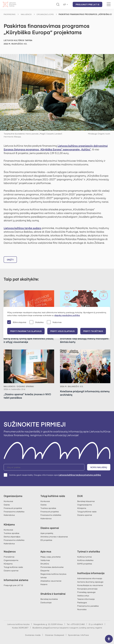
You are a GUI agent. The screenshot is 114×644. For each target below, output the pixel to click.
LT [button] (65, 4)
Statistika (37, 322)
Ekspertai (45, 570)
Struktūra (45, 564)
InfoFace (85, 635)
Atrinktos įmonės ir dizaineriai (54, 537)
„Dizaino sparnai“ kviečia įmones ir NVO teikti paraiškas (27, 396)
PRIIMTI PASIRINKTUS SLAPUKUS (26, 331)
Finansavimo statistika (14, 511)
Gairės (7, 505)
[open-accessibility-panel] (109, 639)
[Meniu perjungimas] (109, 4)
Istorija (43, 577)
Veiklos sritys (83, 595)
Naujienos (26, 14)
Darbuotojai (46, 602)
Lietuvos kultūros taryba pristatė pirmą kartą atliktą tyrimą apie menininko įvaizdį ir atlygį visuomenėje (29, 338)
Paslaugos (82, 602)
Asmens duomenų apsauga (90, 582)
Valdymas (45, 560)
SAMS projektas (85, 564)
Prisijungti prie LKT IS (87, 4)
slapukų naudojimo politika (67, 315)
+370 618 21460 (78, 624)
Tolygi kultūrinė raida (87, 511)
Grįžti (10, 260)
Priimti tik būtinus (93, 331)
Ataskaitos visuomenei (51, 581)
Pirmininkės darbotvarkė (52, 567)
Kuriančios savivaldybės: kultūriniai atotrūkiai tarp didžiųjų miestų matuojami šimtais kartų (84, 338)
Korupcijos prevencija (87, 589)
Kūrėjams (82, 508)
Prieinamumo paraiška (88, 606)
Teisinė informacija (86, 599)
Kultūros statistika (85, 560)
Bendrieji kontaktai (49, 599)
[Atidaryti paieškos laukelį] (58, 4)
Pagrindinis (10, 14)
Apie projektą (47, 533)
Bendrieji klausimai (86, 501)
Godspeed (59, 635)
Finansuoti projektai (13, 508)
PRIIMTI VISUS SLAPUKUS (62, 331)
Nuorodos (82, 609)
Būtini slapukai (17, 322)
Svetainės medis (33, 635)
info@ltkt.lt (98, 624)
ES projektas (46, 540)
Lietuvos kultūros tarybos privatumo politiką (80, 475)
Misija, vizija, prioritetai (50, 557)
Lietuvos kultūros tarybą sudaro (22, 228)
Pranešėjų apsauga (86, 592)
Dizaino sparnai (85, 515)
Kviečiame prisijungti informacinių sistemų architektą (85, 393)
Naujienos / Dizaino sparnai (19, 386)
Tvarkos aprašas (11, 533)
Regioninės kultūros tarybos (53, 574)
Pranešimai (9, 557)
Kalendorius (9, 515)
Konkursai (8, 501)
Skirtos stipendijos (12, 537)
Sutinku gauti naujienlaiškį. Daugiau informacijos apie (52, 475)
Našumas (54, 322)
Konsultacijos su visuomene (90, 585)
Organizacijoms (45, 14)
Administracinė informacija (90, 578)
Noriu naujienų (99, 467)
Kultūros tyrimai (84, 557)
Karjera (44, 584)
